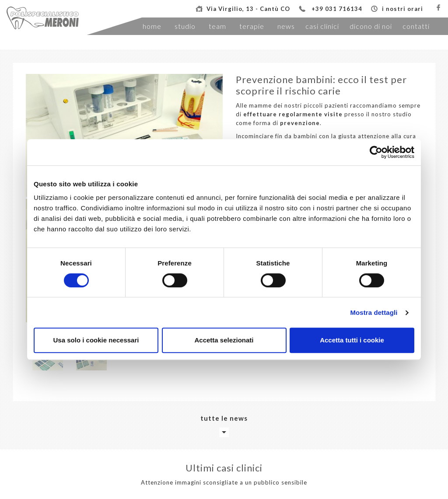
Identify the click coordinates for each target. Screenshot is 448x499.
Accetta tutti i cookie (352, 340)
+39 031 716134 (337, 9)
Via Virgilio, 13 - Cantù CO (248, 9)
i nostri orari (402, 9)
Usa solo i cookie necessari (96, 340)
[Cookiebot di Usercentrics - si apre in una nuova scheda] (376, 152)
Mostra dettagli (374, 312)
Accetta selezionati (224, 340)
